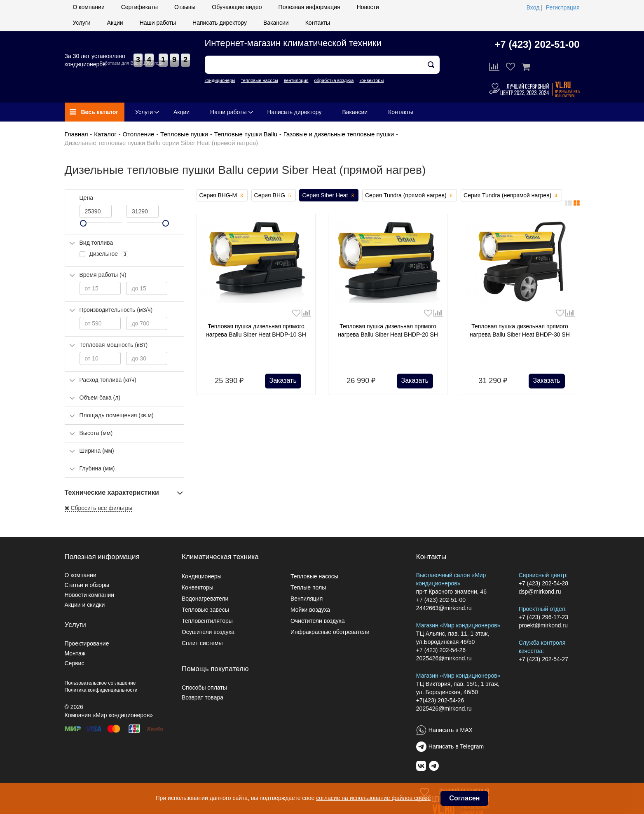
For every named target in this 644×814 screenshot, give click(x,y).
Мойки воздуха (310, 610)
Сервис (75, 663)
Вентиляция (307, 599)
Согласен (464, 798)
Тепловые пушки (184, 134)
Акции (115, 23)
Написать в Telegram (456, 746)
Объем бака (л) (100, 398)
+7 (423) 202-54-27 (543, 659)
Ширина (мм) (97, 451)
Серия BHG (274, 196)
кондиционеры (220, 80)
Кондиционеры (202, 576)
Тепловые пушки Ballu (246, 134)
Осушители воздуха (208, 632)
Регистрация (563, 7)
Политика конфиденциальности (101, 690)
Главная (76, 134)
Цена (87, 198)
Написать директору (220, 23)
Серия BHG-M (222, 196)
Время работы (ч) (103, 275)
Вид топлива (96, 243)
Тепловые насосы (314, 576)
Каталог (105, 134)
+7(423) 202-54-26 (440, 700)
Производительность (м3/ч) (116, 310)
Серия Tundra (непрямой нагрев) (511, 196)
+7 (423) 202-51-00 (537, 44)
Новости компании (90, 595)
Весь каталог (94, 112)
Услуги (82, 23)
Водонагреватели (205, 599)
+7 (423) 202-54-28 (543, 583)
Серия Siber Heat (329, 196)
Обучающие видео (237, 7)
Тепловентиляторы (207, 621)
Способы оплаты (204, 688)
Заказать (283, 380)
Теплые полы (308, 587)
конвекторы (371, 80)
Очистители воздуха (318, 621)
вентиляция (296, 80)
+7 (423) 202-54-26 (441, 650)
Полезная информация (309, 7)
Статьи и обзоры (87, 585)
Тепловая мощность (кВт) (114, 345)
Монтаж (75, 653)
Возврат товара (203, 697)
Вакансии (276, 23)
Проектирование (87, 643)
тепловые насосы (260, 80)
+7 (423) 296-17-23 (543, 617)
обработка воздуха (334, 80)
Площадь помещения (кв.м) (117, 415)
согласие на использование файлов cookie (373, 798)
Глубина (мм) (97, 468)
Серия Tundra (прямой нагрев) (410, 196)
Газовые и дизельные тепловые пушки (339, 134)
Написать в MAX (451, 730)
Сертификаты (139, 7)
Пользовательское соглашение (100, 683)
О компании (89, 7)
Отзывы (185, 7)
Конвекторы (198, 587)
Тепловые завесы (205, 610)
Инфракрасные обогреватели (330, 632)
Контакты (318, 23)
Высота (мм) (96, 433)
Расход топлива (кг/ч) (108, 380)
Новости (368, 7)
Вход (533, 7)
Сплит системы (202, 643)
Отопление (138, 134)
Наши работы (158, 23)
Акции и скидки (85, 605)
